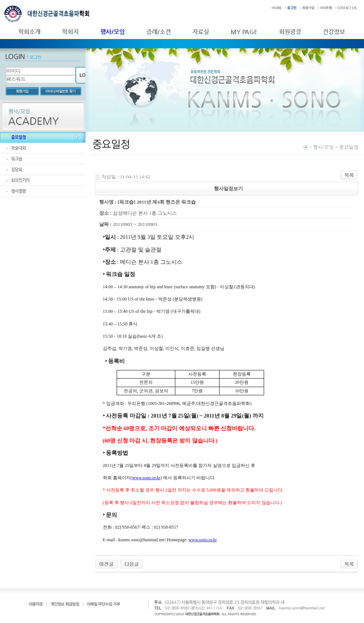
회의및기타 (20, 180)
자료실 (201, 32)
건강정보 (334, 32)
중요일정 (19, 137)
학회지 (70, 32)
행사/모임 (113, 32)
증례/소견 (159, 32)
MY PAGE (244, 32)
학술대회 (19, 148)
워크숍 (17, 159)
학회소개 (29, 32)
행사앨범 (19, 191)
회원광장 (290, 32)
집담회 (17, 170)
